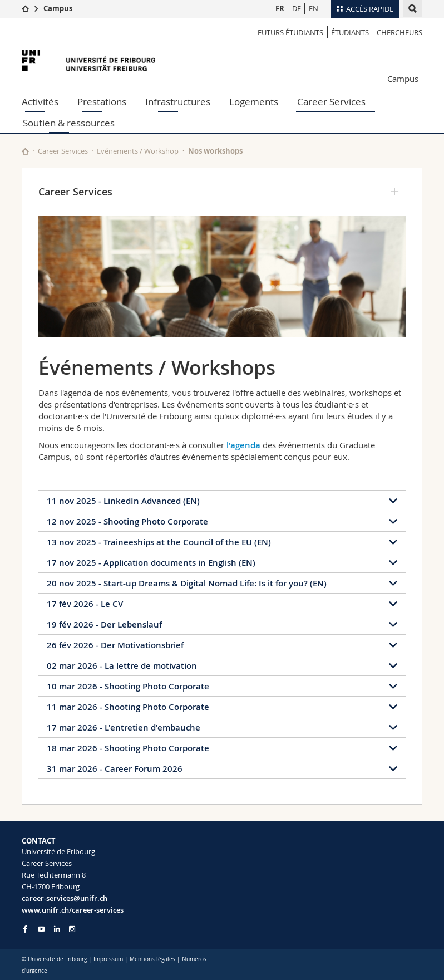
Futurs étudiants (290, 32)
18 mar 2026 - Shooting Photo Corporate (128, 748)
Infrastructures (178, 102)
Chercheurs (399, 32)
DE (297, 8)
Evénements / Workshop (138, 151)
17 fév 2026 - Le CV (85, 604)
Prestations (102, 102)
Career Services (331, 102)
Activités (40, 102)
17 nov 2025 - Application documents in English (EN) (151, 563)
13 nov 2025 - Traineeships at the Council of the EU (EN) (159, 542)
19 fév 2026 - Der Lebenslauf (104, 624)
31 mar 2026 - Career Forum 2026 (115, 769)
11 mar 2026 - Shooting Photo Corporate (128, 707)
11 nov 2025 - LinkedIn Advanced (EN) (123, 501)
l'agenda (243, 445)
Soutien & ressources (69, 123)
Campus (58, 8)
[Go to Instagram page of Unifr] (72, 929)
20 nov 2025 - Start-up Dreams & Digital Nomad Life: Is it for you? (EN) (187, 583)
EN (314, 8)
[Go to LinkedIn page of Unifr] (57, 929)
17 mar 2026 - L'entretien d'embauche (124, 727)
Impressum (108, 959)
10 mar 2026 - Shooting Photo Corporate (128, 686)
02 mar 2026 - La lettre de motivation (122, 666)
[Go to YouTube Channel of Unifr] (41, 929)
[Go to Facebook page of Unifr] (25, 929)
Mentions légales (152, 959)
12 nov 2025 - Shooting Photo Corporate (127, 521)
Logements (254, 102)
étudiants (350, 32)
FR (280, 8)
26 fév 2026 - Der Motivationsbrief (115, 645)
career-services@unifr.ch (65, 898)
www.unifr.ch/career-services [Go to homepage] (73, 910)
